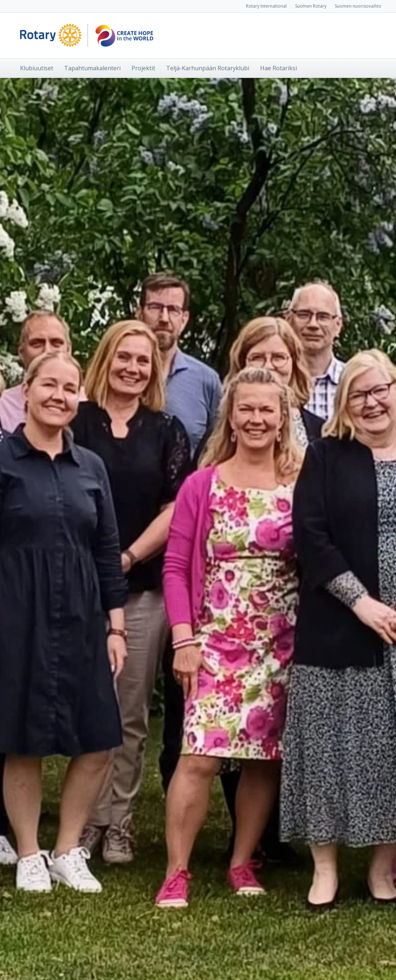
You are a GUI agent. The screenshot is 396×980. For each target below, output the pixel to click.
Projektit (143, 68)
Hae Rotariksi (279, 68)
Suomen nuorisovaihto (358, 6)
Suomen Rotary (311, 6)
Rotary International (266, 6)
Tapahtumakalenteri (92, 68)
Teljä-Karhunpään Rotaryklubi (208, 68)
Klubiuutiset (37, 68)
